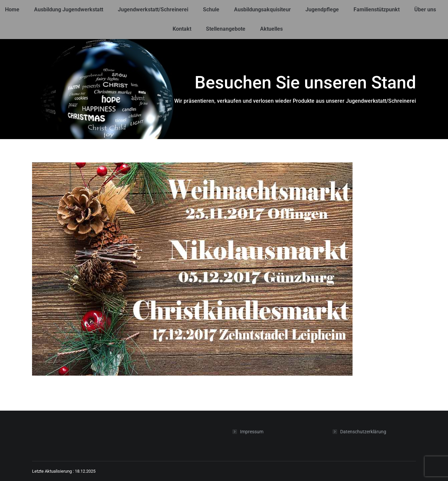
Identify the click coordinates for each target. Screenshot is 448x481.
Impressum (252, 432)
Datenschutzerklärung (363, 432)
